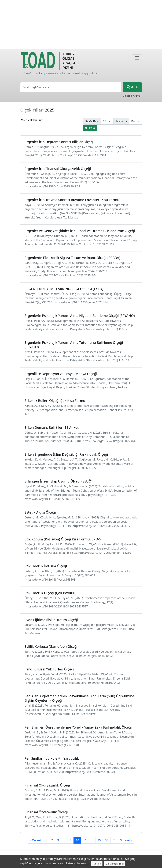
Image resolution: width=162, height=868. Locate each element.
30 (107, 840)
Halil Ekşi (40, 73)
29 (99, 840)
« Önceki (35, 840)
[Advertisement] (81, 24)
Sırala (90, 128)
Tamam (97, 864)
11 (85, 840)
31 (114, 840)
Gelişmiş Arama (132, 96)
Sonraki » (126, 840)
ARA (132, 87)
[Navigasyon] (137, 58)
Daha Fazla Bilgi (115, 864)
